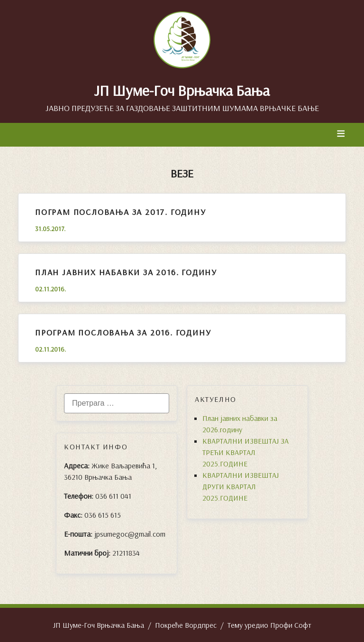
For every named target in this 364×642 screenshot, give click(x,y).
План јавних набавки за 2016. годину (126, 272)
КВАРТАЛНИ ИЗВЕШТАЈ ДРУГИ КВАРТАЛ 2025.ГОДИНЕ (241, 486)
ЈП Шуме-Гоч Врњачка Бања (182, 90)
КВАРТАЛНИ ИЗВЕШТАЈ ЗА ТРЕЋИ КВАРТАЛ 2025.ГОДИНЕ (246, 452)
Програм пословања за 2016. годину (123, 332)
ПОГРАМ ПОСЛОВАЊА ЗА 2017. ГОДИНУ (121, 212)
